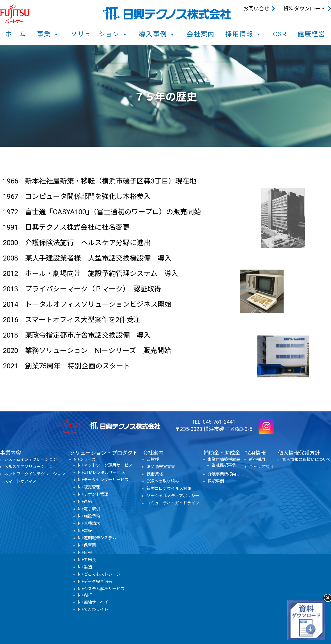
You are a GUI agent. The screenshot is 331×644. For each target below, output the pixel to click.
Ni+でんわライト (93, 609)
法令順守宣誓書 (161, 467)
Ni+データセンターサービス (103, 480)
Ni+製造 (85, 567)
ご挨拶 (153, 459)
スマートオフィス (20, 481)
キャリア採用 (261, 467)
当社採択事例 (224, 465)
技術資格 (155, 474)
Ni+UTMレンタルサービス (102, 472)
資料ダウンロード (305, 9)
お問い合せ (256, 9)
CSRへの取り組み (163, 481)
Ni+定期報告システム (97, 538)
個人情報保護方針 (299, 453)
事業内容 (10, 453)
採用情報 (244, 34)
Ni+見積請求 (89, 523)
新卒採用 (257, 459)
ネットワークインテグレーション (35, 474)
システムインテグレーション (31, 459)
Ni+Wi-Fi (85, 595)
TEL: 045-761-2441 (213, 422)
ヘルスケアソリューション (29, 467)
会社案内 (201, 34)
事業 (48, 34)
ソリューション (99, 34)
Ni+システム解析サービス (101, 589)
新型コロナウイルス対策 (169, 488)
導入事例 (157, 34)
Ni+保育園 (87, 545)
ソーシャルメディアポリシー (173, 496)
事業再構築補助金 (224, 459)
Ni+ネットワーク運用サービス (105, 465)
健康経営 (312, 34)
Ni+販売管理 (89, 487)
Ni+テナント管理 (93, 494)
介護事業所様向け (224, 474)
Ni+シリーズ (85, 459)
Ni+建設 (85, 531)
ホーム (16, 34)
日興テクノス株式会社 (167, 13)
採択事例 (216, 481)
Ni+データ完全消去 (95, 581)
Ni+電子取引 (89, 509)
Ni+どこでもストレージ (99, 574)
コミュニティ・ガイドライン (173, 503)
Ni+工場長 (87, 560)
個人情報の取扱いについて (307, 459)
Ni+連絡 (85, 502)
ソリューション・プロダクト (104, 453)
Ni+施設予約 (89, 516)
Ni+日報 (85, 552)
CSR (280, 34)
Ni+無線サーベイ (93, 602)
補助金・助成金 (222, 453)
